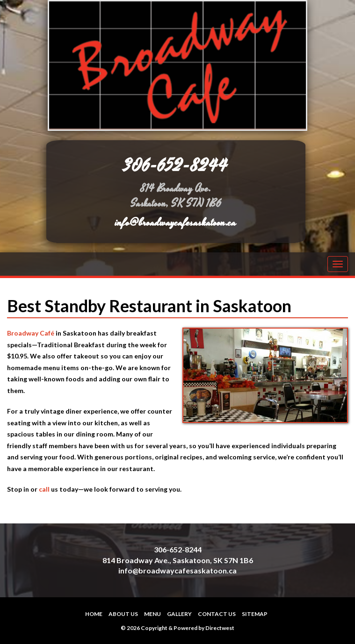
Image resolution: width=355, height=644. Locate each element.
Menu (152, 614)
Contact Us (217, 614)
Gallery (179, 614)
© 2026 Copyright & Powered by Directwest (177, 628)
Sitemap (255, 614)
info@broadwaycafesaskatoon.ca (176, 223)
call (44, 489)
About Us (123, 614)
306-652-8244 (176, 166)
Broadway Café (31, 333)
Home (94, 614)
